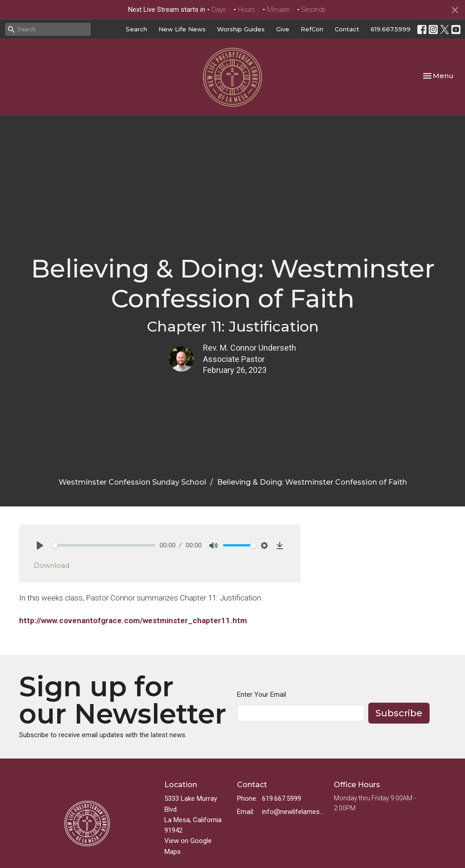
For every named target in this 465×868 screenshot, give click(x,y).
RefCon (312, 29)
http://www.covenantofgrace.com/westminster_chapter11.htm (133, 620)
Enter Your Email (262, 694)
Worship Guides (241, 29)
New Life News (182, 29)
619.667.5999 (391, 29)
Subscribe (399, 713)
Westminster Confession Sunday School (132, 482)
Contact (347, 29)
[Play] (40, 546)
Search (136, 29)
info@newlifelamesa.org (293, 812)
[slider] (104, 545)
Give (283, 29)
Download (52, 565)
